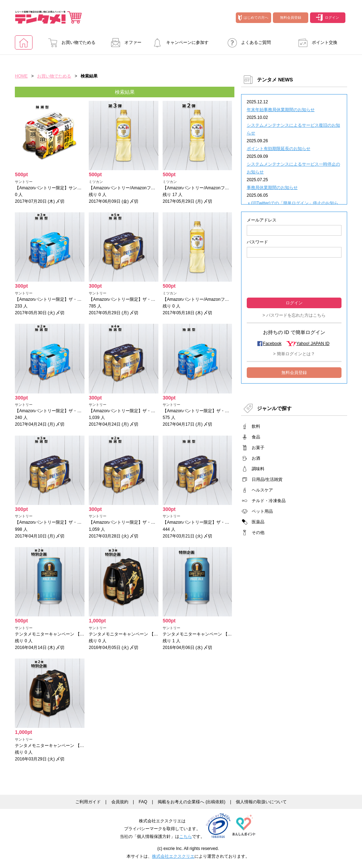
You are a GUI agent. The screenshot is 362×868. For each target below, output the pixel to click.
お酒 (256, 458)
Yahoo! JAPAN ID (313, 344)
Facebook (272, 344)
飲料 (256, 426)
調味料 (258, 469)
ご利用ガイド (88, 802)
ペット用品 (262, 511)
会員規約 (120, 802)
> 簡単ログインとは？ (294, 354)
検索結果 (125, 92)
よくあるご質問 (247, 42)
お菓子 (258, 448)
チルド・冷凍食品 (269, 501)
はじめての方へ (253, 18)
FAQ (143, 802)
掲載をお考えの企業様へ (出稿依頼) (191, 802)
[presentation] (294, 277)
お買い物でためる (70, 42)
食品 (256, 437)
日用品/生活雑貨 (267, 479)
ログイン (328, 18)
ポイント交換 (316, 42)
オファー (124, 42)
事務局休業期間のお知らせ (272, 188)
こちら (186, 837)
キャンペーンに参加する (179, 45)
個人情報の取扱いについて (261, 802)
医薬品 (258, 522)
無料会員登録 (291, 18)
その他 (258, 533)
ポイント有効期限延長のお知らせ (279, 149)
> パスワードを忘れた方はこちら (294, 315)
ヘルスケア (262, 490)
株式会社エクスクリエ (173, 856)
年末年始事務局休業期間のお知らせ (281, 110)
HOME (21, 76)
